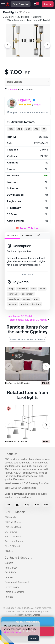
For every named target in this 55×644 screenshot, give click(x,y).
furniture (36, 304)
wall (36, 299)
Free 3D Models (13, 527)
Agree (33, 638)
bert (33, 289)
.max (11, 129)
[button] (46, 367)
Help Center (11, 568)
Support (9, 563)
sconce (27, 299)
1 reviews (37, 105)
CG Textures (11, 532)
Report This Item (29, 228)
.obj (20, 129)
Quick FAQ (10, 573)
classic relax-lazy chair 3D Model (28, 320)
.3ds (28, 129)
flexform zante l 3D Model (17, 383)
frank (42, 289)
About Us (11, 454)
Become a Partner (14, 541)
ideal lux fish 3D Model (16, 442)
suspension (28, 294)
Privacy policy (12, 587)
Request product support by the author (28, 113)
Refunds (9, 597)
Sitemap (36, 615)
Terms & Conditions (14, 592)
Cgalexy (25, 100)
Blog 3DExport (12, 546)
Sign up (48, 4)
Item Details (12, 235)
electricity (22, 289)
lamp (11, 289)
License (9, 577)
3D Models (10, 517)
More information (13, 632)
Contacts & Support (18, 558)
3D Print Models (13, 522)
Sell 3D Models (13, 537)
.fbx (36, 129)
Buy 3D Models (15, 512)
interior (24, 304)
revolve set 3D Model (20, 316)
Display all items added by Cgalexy (27, 339)
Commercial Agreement (17, 582)
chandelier (14, 299)
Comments (27, 235)
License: (13, 90)
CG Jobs (9, 551)
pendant (13, 304)
